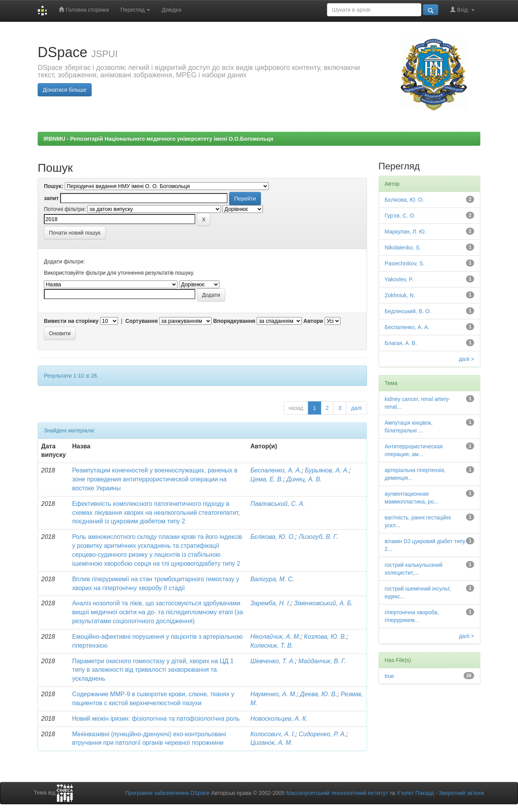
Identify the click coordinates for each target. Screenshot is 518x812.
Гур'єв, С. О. (400, 216)
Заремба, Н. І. (270, 603)
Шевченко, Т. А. (273, 661)
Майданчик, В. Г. (322, 661)
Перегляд (135, 10)
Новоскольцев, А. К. (279, 719)
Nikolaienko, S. (403, 247)
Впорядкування (234, 321)
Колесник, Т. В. (272, 646)
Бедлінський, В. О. (408, 311)
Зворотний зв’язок (462, 793)
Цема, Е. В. (267, 479)
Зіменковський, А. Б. (323, 603)
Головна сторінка (84, 10)
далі (356, 408)
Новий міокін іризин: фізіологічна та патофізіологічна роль (156, 719)
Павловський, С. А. (278, 504)
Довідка (171, 10)
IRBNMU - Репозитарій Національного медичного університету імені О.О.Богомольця (158, 139)
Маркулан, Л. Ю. (406, 232)
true (389, 676)
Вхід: (462, 10)
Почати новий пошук (75, 233)
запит (51, 198)
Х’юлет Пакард (415, 793)
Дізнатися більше (65, 90)
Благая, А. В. (401, 343)
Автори (313, 321)
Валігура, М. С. (272, 579)
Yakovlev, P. (399, 279)
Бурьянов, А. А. (327, 470)
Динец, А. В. (304, 479)
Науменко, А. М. (274, 694)
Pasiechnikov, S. (405, 263)
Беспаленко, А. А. (276, 470)
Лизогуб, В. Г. (318, 537)
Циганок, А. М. (272, 743)
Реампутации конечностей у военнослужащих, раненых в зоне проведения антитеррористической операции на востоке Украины (155, 479)
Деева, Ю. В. (319, 694)
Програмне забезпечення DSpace (167, 793)
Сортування (142, 321)
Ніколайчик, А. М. (276, 637)
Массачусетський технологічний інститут (337, 793)
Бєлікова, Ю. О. (273, 537)
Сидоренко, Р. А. (322, 734)
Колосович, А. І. (273, 734)
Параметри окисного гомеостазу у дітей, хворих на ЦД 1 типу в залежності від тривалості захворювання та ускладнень (153, 670)
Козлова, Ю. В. (325, 637)
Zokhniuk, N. (400, 295)
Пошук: (54, 186)
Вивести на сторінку (71, 321)
